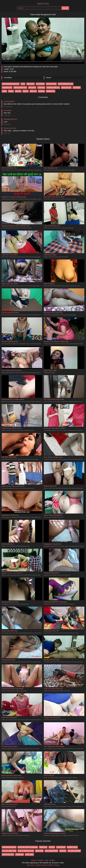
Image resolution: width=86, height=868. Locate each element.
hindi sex (41, 87)
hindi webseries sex (66, 84)
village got (20, 854)
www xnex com (8, 854)
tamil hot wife (51, 84)
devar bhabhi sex (20, 87)
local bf (52, 847)
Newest (34, 860)
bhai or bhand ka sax (26, 851)
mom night (29, 854)
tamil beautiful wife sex (11, 84)
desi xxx (33, 91)
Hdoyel (48, 78)
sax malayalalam (51, 851)
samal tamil (61, 847)
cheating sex (7, 87)
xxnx (43, 4)
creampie (77, 87)
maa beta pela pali (9, 847)
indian (11, 91)
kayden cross (72, 847)
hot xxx (18, 91)
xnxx (23, 84)
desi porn (32, 87)
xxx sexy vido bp (74, 851)
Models (52, 860)
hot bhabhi (40, 84)
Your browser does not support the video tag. (43, 40)
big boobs (31, 84)
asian (4, 91)
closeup (41, 91)
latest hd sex (66, 87)
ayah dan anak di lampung (28, 847)
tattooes (63, 851)
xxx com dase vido (9, 851)
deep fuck (43, 847)
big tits (26, 91)
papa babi (39, 851)
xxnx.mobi (30, 865)
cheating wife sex (53, 87)
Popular (41, 860)
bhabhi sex (51, 91)
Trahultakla (8, 78)
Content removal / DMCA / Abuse (47, 865)
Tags (47, 860)
